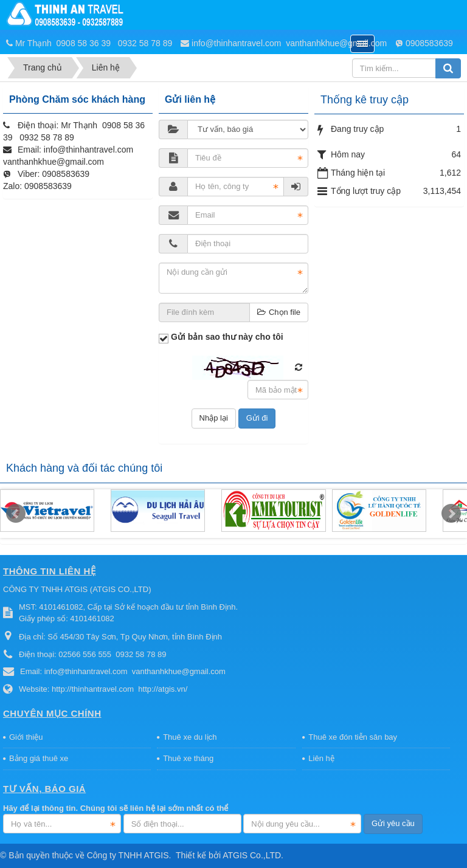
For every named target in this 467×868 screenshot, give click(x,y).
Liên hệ (321, 758)
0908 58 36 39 (85, 43)
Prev (16, 514)
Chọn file (279, 312)
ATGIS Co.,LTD (252, 855)
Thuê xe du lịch (190, 737)
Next (451, 514)
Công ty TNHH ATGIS (128, 855)
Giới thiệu (26, 737)
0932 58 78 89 (145, 43)
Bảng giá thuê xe (39, 758)
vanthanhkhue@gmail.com (336, 43)
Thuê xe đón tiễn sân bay (353, 737)
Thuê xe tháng (188, 758)
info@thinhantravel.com (236, 43)
